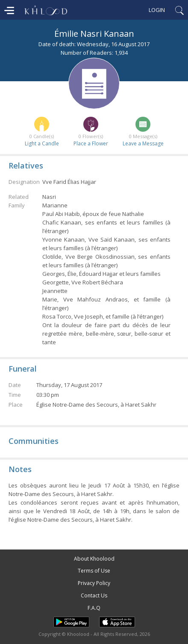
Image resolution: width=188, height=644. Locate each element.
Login (157, 10)
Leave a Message (143, 143)
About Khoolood (94, 559)
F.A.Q (94, 608)
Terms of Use (94, 571)
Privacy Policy (94, 583)
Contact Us (94, 595)
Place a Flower (91, 143)
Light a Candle (42, 143)
